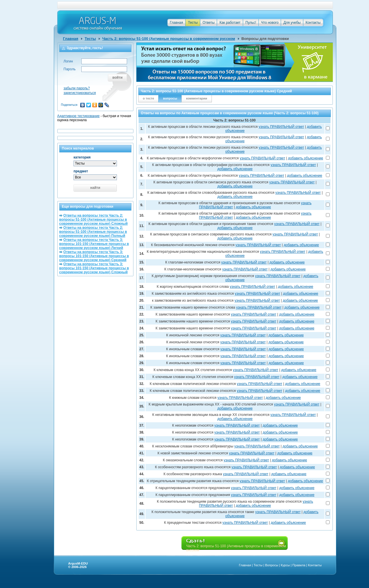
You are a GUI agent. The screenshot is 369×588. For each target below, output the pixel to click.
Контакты (313, 23)
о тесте (149, 98)
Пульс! (251, 23)
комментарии (197, 98)
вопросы (170, 98)
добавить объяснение (306, 158)
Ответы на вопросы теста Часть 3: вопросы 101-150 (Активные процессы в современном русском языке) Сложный (94, 268)
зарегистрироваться (80, 93)
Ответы (209, 23)
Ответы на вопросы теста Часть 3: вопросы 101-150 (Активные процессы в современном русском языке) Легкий (94, 244)
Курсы (285, 565)
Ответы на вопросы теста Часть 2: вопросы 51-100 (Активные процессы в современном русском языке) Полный (93, 232)
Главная (177, 23)
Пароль (70, 69)
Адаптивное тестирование (79, 116)
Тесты (193, 23)
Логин (68, 61)
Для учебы (292, 23)
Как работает (230, 23)
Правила (299, 565)
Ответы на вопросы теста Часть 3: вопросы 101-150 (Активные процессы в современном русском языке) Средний (94, 256)
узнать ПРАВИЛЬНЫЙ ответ (281, 127)
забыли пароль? (77, 88)
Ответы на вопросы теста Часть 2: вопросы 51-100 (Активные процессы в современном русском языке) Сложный (94, 220)
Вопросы (272, 565)
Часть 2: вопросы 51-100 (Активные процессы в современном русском (169, 39)
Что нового (270, 23)
